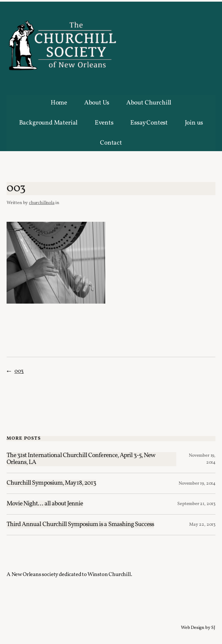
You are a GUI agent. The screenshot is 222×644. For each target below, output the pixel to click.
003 (19, 371)
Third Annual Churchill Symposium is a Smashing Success (80, 525)
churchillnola (42, 203)
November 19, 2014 (197, 483)
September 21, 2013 (196, 504)
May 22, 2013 (202, 525)
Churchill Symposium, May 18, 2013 (51, 483)
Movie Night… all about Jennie (45, 504)
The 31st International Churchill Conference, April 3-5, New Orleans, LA (81, 459)
